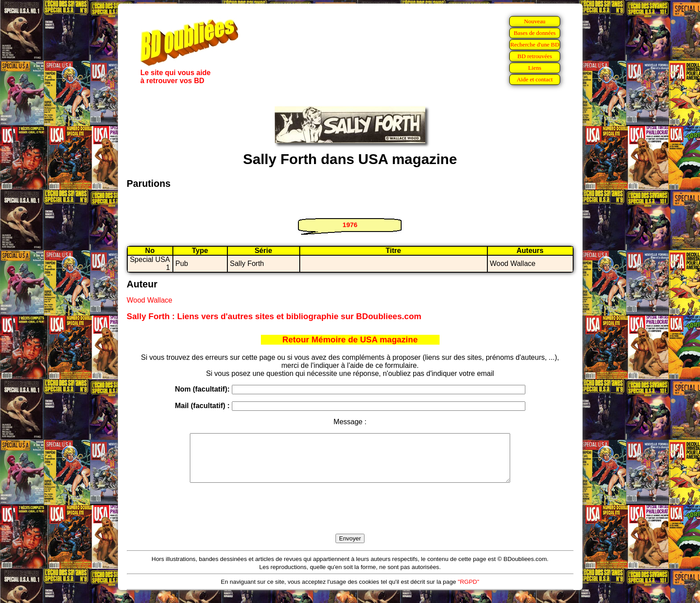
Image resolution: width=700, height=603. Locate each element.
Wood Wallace (150, 300)
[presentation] (350, 519)
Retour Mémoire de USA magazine (350, 339)
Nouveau (535, 21)
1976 (350, 225)
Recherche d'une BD (535, 44)
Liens (535, 68)
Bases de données (535, 33)
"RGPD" (469, 591)
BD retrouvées (534, 56)
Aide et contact (535, 79)
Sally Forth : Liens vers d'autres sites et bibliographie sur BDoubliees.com (274, 316)
